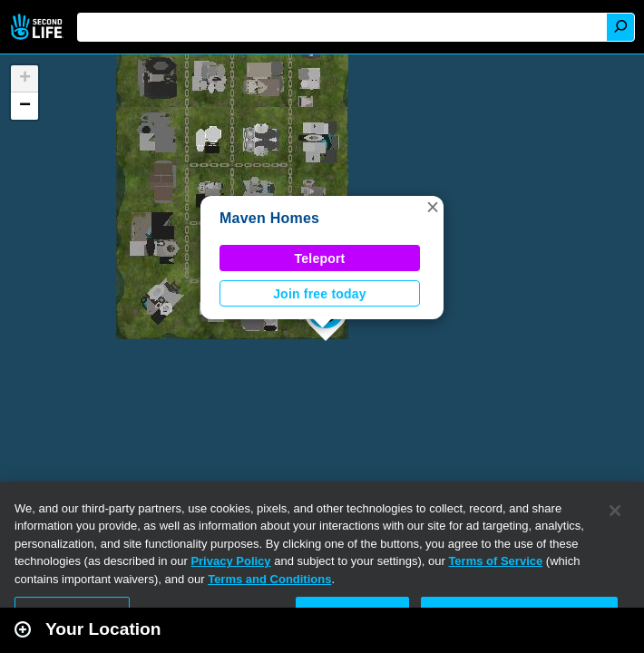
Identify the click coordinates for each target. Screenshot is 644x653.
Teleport (320, 258)
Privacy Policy (230, 561)
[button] (433, 207)
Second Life (39, 27)
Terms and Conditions (269, 579)
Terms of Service (495, 561)
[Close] (615, 511)
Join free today (320, 294)
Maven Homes (269, 218)
